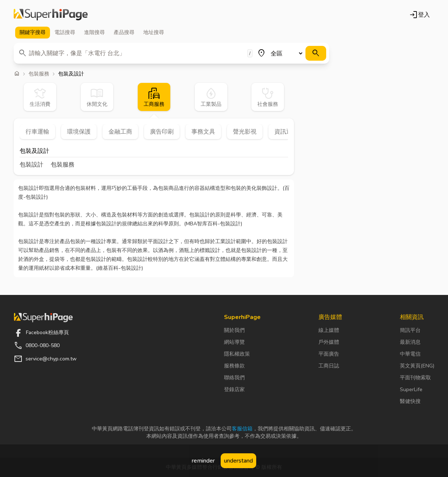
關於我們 (234, 330)
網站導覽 (234, 342)
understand (238, 461)
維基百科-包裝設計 (120, 268)
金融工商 (120, 132)
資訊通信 (286, 132)
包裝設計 (31, 165)
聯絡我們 (234, 378)
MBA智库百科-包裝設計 (213, 224)
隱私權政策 (237, 354)
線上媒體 (329, 330)
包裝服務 (39, 74)
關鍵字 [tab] (33, 33)
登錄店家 (234, 389)
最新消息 (410, 342)
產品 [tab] (124, 33)
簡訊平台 (410, 330)
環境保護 (79, 132)
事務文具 (203, 132)
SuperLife (411, 389)
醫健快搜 (410, 401)
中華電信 (410, 354)
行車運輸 (37, 132)
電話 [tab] (65, 33)
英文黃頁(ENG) (417, 366)
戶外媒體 (329, 342)
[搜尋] (316, 53)
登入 (419, 15)
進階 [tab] (94, 33)
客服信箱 (242, 429)
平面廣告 (329, 354)
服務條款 (234, 366)
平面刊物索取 (415, 378)
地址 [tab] (154, 33)
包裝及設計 (34, 152)
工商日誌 (329, 366)
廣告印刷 (162, 132)
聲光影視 (245, 132)
